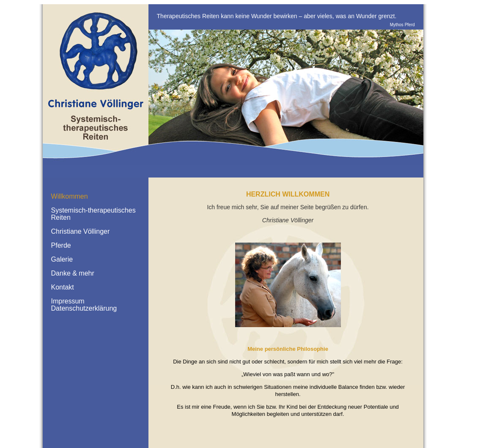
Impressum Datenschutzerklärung (84, 305)
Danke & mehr (73, 273)
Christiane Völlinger (81, 231)
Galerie (62, 259)
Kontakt (63, 287)
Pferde (61, 245)
